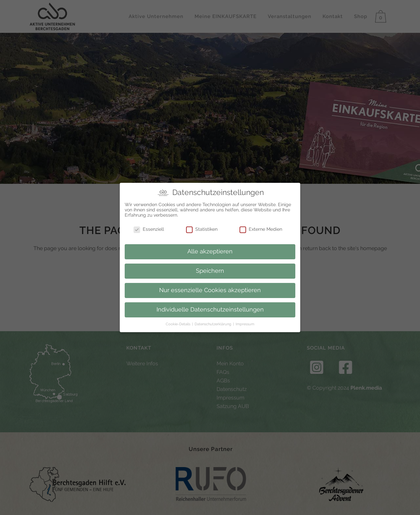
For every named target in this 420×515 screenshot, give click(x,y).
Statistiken (202, 228)
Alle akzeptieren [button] (210, 251)
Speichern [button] (210, 270)
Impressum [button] (245, 323)
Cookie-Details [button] (178, 323)
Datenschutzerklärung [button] (213, 323)
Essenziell (149, 228)
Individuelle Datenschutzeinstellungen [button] (210, 309)
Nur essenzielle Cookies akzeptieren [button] (210, 290)
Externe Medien (261, 228)
